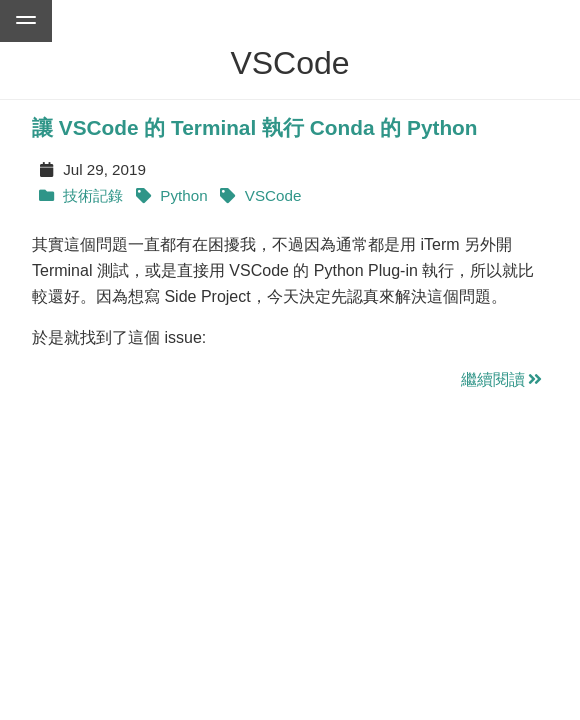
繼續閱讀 (503, 379)
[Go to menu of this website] (26, 21)
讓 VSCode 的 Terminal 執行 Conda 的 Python (255, 127)
